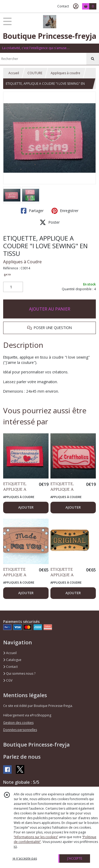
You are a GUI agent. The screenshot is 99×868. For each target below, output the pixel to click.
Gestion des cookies (18, 723)
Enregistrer (65, 211)
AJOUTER (26, 507)
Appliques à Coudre (22, 262)
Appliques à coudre (65, 73)
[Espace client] (76, 6)
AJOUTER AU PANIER (50, 309)
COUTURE (35, 73)
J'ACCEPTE (75, 858)
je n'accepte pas (25, 858)
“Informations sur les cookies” (36, 837)
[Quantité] (13, 287)
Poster (50, 222)
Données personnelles (20, 730)
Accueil (14, 73)
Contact (63, 6)
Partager (32, 211)
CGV (8, 680)
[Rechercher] (93, 59)
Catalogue (12, 660)
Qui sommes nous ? (19, 674)
